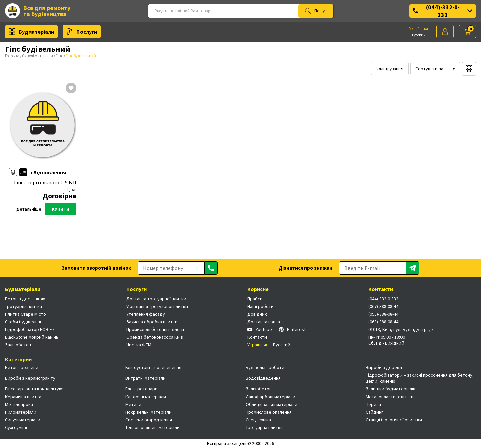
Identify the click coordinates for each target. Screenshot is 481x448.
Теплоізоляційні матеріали (152, 427)
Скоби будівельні (23, 322)
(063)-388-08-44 (383, 322)
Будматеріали (31, 32)
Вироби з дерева (384, 367)
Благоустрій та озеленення (153, 367)
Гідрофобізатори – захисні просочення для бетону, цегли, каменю (420, 378)
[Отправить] (211, 268)
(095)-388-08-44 (383, 314)
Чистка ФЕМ (139, 345)
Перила (373, 404)
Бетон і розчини (22, 367)
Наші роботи (260, 306)
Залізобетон (18, 345)
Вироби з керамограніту (30, 378)
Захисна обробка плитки (152, 322)
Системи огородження (149, 420)
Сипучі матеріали (38, 56)
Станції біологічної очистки (394, 420)
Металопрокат (20, 404)
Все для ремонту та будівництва (38, 11)
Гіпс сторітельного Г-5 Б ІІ (45, 182)
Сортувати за (429, 69)
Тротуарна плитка (24, 306)
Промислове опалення (269, 412)
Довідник (257, 314)
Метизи (133, 404)
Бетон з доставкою (25, 299)
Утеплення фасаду (146, 314)
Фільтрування (390, 69)
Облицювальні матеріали (271, 404)
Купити (61, 209)
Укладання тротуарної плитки (157, 306)
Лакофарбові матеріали (270, 397)
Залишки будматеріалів (390, 389)
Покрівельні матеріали (148, 412)
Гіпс (59, 56)
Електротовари (141, 389)
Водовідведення (263, 378)
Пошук (316, 11)
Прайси (255, 299)
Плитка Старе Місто (26, 314)
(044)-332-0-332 (443, 11)
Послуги (82, 32)
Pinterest (292, 329)
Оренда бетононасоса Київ (155, 337)
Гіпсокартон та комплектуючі (35, 389)
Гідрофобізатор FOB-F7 (30, 329)
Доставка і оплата (266, 322)
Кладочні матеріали (146, 397)
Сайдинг (374, 412)
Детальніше (29, 209)
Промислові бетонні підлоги (155, 329)
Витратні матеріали (145, 378)
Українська (419, 29)
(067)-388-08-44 (383, 306)
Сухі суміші (16, 427)
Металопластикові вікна (391, 397)
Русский (419, 35)
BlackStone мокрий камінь (32, 337)
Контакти (257, 337)
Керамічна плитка (23, 397)
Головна (12, 56)
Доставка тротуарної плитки (156, 299)
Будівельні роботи (265, 367)
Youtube (260, 329)
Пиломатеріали (21, 412)
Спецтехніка (258, 420)
